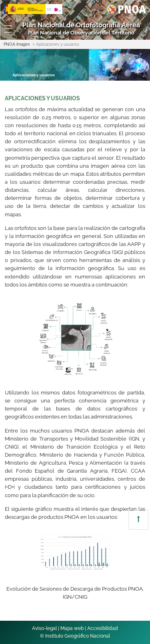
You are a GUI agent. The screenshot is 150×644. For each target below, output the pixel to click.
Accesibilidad (103, 628)
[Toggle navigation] (6, 29)
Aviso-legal (44, 628)
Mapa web (72, 628)
